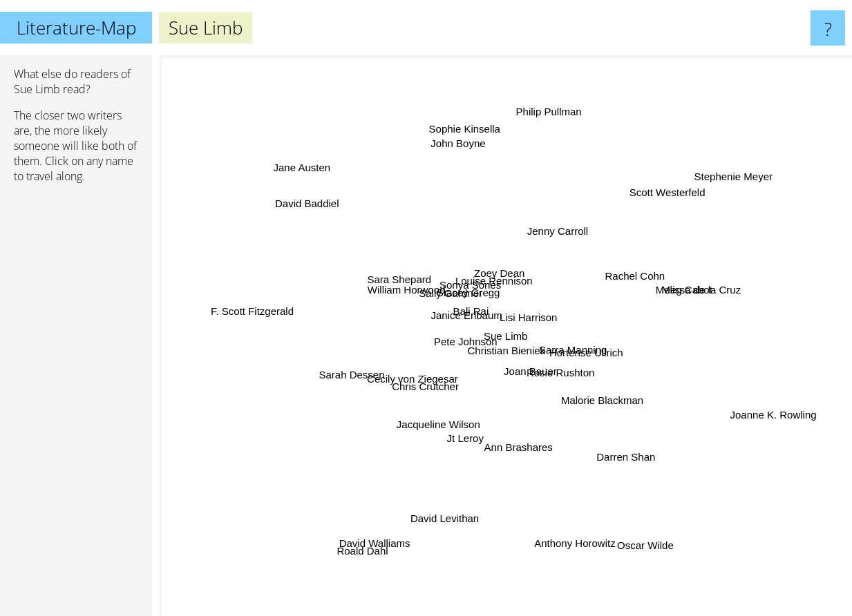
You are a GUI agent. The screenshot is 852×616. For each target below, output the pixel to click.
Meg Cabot (698, 299)
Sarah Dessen (342, 379)
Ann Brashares (516, 460)
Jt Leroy (468, 429)
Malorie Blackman (598, 392)
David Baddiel (311, 190)
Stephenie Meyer (736, 163)
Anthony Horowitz (570, 539)
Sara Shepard (396, 284)
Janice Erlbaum (463, 317)
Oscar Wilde (647, 539)
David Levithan (437, 527)
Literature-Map (76, 28)
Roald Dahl (350, 562)
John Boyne (461, 154)
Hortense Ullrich (593, 352)
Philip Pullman (539, 96)
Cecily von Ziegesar (406, 385)
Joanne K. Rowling (771, 420)
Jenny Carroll (553, 230)
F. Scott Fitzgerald (265, 308)
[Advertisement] (76, 405)
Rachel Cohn (635, 275)
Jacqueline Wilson (426, 421)
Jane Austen (294, 162)
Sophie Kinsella (461, 131)
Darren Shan (623, 450)
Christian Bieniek (508, 358)
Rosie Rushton (562, 377)
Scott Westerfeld (665, 185)
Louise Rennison (497, 281)
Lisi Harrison (535, 320)
